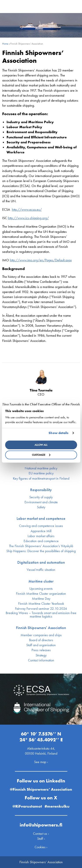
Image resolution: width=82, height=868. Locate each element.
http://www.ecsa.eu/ (27, 210)
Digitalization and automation (41, 562)
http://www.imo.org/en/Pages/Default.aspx (41, 260)
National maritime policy (41, 468)
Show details (58, 433)
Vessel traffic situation (41, 570)
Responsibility (41, 490)
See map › (41, 762)
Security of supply (41, 497)
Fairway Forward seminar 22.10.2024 (41, 609)
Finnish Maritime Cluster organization (41, 594)
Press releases (41, 650)
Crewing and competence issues (41, 526)
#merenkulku (57, 806)
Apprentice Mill (41, 531)
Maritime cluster (41, 581)
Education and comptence (41, 541)
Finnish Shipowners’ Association (41, 628)
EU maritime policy (41, 473)
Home (5, 44)
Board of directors (41, 640)
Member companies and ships (41, 635)
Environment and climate (41, 502)
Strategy (41, 655)
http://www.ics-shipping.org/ (28, 218)
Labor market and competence (41, 518)
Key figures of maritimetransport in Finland (41, 479)
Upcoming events (41, 589)
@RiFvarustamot (27, 806)
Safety (41, 507)
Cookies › (41, 847)
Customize (41, 455)
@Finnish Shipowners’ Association (41, 789)
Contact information (41, 660)
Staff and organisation (41, 645)
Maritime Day (41, 599)
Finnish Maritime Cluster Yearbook (41, 604)
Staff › (41, 839)
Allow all (41, 445)
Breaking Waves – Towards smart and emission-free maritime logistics (41, 615)
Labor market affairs (41, 536)
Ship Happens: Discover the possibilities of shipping (41, 551)
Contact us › (41, 834)
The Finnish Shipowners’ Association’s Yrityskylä (41, 546)
